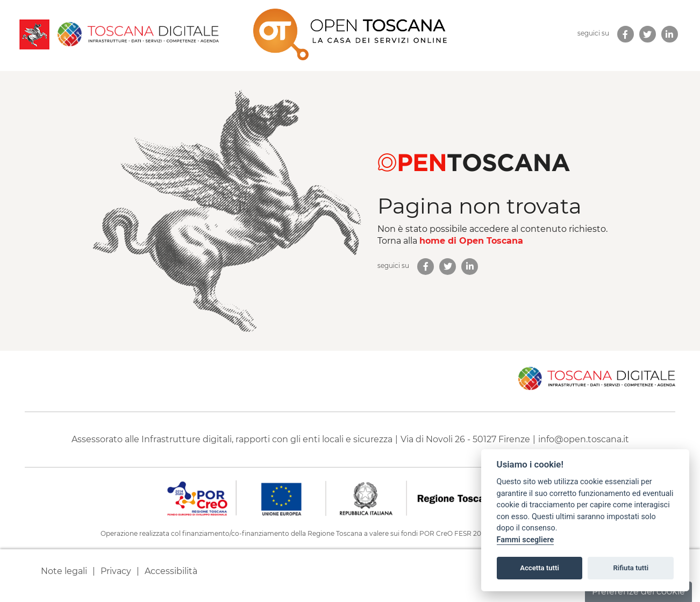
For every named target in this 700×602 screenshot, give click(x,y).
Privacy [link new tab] (116, 571)
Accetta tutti (540, 568)
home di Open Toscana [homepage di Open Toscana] (471, 241)
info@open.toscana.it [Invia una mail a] (584, 439)
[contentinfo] (350, 476)
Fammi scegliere (526, 540)
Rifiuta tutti (631, 568)
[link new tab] (626, 34)
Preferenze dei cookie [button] (638, 592)
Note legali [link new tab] (64, 571)
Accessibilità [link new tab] (171, 571)
